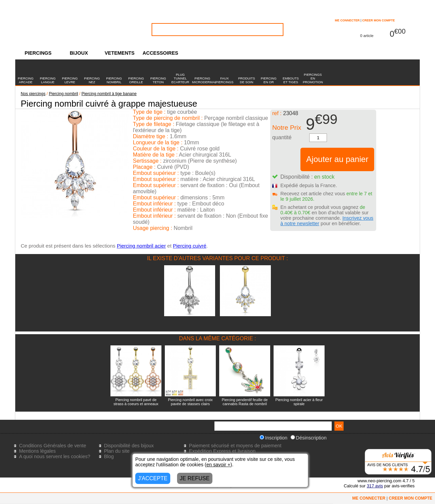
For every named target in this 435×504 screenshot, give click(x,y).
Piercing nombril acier (141, 246)
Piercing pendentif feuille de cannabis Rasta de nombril (245, 402)
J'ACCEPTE (153, 478)
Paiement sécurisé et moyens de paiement (235, 446)
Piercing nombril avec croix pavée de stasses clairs (190, 402)
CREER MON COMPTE (379, 20)
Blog (109, 456)
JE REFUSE (195, 478)
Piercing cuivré (190, 246)
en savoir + (218, 465)
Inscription (274, 438)
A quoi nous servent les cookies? (55, 456)
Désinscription (309, 438)
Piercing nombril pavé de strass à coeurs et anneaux (136, 402)
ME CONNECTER (347, 20)
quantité (282, 137)
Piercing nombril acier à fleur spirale (299, 402)
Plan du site (117, 451)
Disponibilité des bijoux (129, 446)
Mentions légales (37, 451)
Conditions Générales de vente (53, 446)
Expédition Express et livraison (222, 451)
